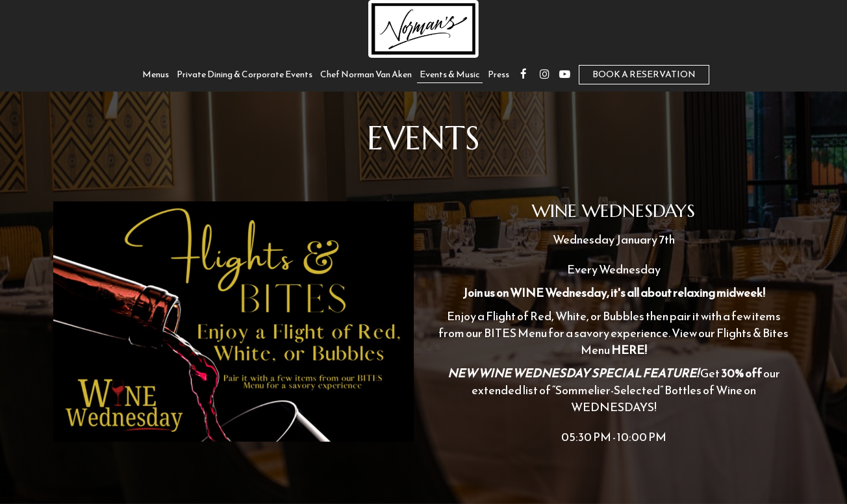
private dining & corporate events (245, 75)
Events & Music (450, 75)
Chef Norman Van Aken (366, 75)
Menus (156, 75)
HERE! (629, 350)
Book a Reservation (644, 74)
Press (499, 75)
